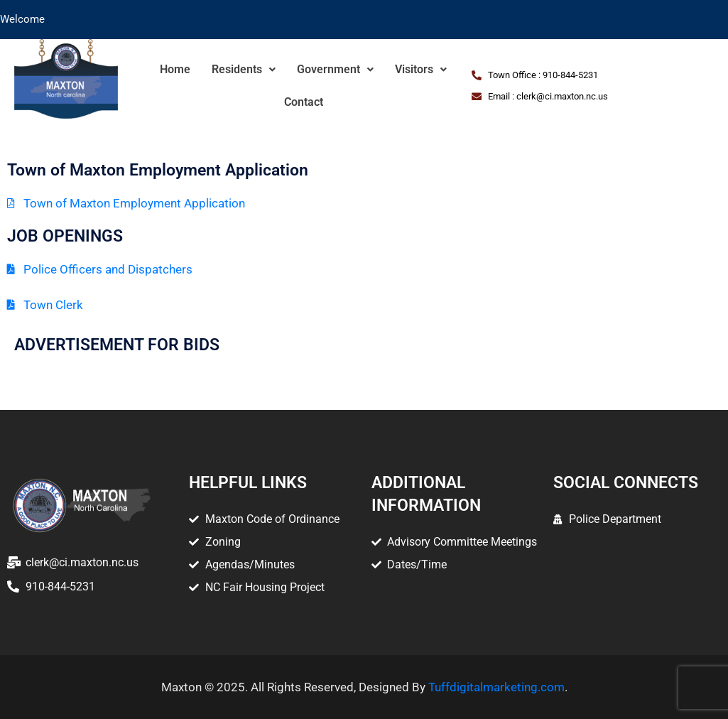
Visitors (421, 69)
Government (335, 69)
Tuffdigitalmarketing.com (496, 687)
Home (175, 69)
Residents (244, 69)
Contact (304, 102)
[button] (244, 70)
